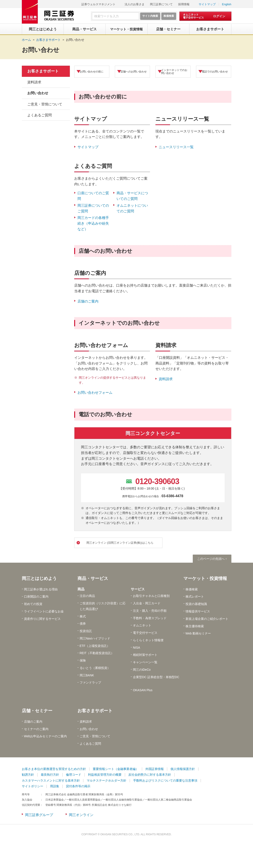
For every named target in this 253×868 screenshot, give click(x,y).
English (227, 4)
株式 (83, 617)
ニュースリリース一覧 (176, 147)
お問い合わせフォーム (95, 393)
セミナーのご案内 (36, 730)
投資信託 (86, 632)
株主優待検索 (195, 627)
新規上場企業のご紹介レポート (207, 619)
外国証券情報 (155, 770)
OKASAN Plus (143, 691)
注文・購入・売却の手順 (150, 611)
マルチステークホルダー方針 (107, 781)
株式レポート (195, 597)
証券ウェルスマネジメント (98, 4)
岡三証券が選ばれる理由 (41, 590)
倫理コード (74, 775)
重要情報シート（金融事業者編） (116, 770)
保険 (83, 661)
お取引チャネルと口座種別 (151, 597)
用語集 (55, 787)
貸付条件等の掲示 (78, 787)
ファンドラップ (90, 683)
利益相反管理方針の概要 (105, 775)
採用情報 (184, 4)
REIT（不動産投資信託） (97, 654)
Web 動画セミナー (198, 634)
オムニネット (142, 626)
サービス (138, 590)
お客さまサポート (43, 71)
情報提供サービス (198, 612)
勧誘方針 (28, 775)
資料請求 (166, 379)
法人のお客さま (135, 4)
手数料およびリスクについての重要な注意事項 (165, 781)
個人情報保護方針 (183, 770)
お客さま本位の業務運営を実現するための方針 (54, 770)
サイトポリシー (33, 787)
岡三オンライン (81, 816)
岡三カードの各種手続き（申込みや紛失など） (93, 223)
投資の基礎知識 (196, 605)
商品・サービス (93, 579)
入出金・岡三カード (147, 604)
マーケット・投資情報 (205, 579)
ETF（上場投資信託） (95, 646)
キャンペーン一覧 (145, 663)
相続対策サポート (145, 656)
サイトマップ (207, 4)
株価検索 (192, 590)
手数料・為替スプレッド (150, 619)
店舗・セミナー (37, 711)
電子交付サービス (145, 633)
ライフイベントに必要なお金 (44, 612)
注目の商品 (87, 597)
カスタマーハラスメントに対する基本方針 (51, 781)
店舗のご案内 (88, 301)
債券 (83, 624)
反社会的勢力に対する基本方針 (150, 775)
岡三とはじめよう (39, 579)
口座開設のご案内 (36, 597)
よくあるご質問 (40, 115)
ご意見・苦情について (45, 104)
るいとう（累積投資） (95, 669)
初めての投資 (33, 605)
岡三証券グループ (39, 816)
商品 (81, 590)
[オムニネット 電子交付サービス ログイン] (205, 16)
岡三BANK (87, 676)
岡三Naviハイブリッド (95, 639)
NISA (137, 648)
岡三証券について (161, 4)
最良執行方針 (50, 775)
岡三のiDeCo (142, 670)
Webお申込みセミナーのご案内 (46, 737)
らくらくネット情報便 (148, 641)
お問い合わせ (75, 40)
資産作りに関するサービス (42, 619)
